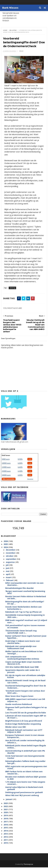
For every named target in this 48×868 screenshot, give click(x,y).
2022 (6, 807)
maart (9, 578)
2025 (6, 545)
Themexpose (28, 865)
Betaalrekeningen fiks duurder (20, 589)
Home (5, 31)
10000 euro (6, 464)
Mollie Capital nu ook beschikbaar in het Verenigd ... (24, 653)
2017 (6, 822)
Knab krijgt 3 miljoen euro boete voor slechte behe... (23, 643)
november (11, 553)
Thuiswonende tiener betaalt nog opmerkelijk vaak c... (21, 632)
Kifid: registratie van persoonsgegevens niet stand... (26, 768)
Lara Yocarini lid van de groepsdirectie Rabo (26, 713)
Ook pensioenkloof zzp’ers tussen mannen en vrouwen (25, 627)
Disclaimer (30, 480)
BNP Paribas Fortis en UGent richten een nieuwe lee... (24, 773)
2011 (6, 841)
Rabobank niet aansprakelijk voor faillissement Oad (21, 648)
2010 (6, 844)
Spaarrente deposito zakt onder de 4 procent (22, 672)
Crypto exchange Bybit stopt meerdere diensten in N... (23, 664)
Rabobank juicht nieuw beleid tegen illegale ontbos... (26, 747)
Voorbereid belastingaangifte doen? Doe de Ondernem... (26, 687)
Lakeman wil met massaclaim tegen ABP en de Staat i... (26, 717)
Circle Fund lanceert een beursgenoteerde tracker (25, 758)
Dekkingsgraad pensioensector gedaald (24, 793)
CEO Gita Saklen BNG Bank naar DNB (22, 668)
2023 (6, 804)
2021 (6, 810)
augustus (11, 563)
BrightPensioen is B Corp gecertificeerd (24, 721)
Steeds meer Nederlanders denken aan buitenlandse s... (23, 609)
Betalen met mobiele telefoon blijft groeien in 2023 (26, 778)
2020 (6, 813)
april (8, 575)
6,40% (20, 472)
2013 (6, 834)
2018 (6, 819)
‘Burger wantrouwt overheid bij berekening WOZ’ (25, 593)
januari (9, 800)
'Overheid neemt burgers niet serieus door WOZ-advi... (25, 693)
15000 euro (6, 468)
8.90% (20, 460)
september (11, 560)
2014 (6, 831)
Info (30, 460)
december (11, 551)
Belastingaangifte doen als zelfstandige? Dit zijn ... (25, 603)
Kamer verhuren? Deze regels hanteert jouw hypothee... (26, 638)
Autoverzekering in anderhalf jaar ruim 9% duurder (25, 752)
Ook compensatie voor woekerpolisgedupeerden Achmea (22, 658)
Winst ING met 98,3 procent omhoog (22, 796)
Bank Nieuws (10, 8)
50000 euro (6, 476)
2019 (6, 816)
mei (8, 572)
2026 (6, 542)
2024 (6, 548)
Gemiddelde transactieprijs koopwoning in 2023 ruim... (25, 617)
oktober (10, 557)
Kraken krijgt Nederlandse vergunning (23, 724)
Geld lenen (6, 456)
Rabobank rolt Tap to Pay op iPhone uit (23, 613)
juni (8, 569)
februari (10, 581)
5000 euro (6, 460)
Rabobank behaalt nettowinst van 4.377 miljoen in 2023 (24, 732)
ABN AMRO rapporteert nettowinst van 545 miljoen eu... (25, 701)
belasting (13, 31)
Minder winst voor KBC (16, 728)
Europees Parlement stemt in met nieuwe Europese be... (25, 737)
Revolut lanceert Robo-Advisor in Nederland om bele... (26, 598)
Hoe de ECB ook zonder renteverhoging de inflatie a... (25, 742)
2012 (6, 837)
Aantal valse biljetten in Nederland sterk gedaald (24, 789)
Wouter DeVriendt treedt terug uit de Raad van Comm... (25, 682)
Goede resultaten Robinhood (19, 705)
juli (7, 566)
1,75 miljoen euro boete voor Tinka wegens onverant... (25, 784)
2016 (6, 825)
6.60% (20, 468)
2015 (6, 828)
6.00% (20, 464)
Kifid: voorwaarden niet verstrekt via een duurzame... (24, 585)
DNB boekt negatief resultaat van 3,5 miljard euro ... (26, 622)
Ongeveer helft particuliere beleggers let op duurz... (26, 709)
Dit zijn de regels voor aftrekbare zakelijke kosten (25, 677)
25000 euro (6, 472)
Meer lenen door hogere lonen (19, 697)
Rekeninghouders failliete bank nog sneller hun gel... (25, 763)
